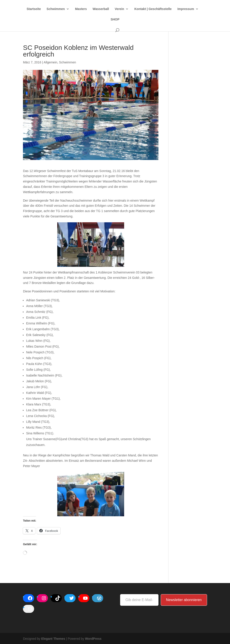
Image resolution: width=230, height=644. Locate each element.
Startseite (34, 9)
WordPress (93, 639)
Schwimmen (56, 9)
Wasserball (101, 9)
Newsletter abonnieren (184, 600)
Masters (81, 9)
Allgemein (50, 62)
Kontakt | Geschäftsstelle (153, 9)
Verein (119, 9)
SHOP (115, 19)
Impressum (186, 9)
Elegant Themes (53, 639)
